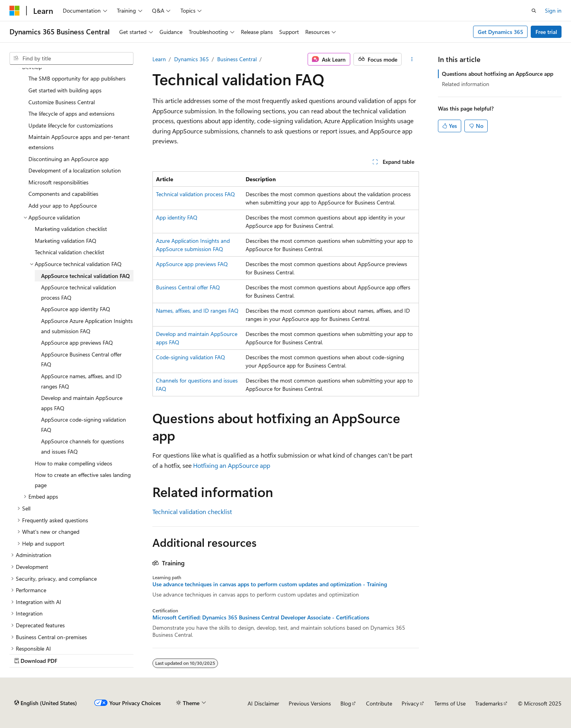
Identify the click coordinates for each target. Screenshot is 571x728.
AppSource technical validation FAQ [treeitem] (85, 276)
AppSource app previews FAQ (192, 264)
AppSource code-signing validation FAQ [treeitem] (84, 425)
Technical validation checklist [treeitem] (69, 252)
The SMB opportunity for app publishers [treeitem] (77, 78)
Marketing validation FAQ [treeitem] (66, 241)
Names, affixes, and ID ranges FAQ (197, 311)
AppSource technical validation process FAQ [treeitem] (79, 292)
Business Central (237, 59)
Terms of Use (450, 703)
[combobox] (71, 58)
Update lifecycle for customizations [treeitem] (71, 125)
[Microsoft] (15, 11)
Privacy (410, 703)
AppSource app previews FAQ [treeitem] (77, 342)
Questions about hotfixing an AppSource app (498, 74)
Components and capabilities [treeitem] (63, 194)
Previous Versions (310, 703)
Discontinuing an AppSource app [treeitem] (69, 159)
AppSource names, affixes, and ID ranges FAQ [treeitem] (81, 381)
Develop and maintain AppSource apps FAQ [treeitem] (82, 403)
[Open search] (534, 11)
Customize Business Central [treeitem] (62, 102)
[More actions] (412, 59)
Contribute (379, 703)
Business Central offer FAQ (188, 287)
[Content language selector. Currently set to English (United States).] (46, 703)
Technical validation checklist (192, 511)
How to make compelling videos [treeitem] (73, 463)
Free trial (546, 32)
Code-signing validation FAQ (191, 357)
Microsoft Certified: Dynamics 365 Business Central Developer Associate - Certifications (261, 617)
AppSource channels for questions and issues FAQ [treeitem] (83, 446)
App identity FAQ (177, 217)
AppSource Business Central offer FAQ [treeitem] (81, 359)
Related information (466, 84)
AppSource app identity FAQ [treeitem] (76, 309)
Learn (159, 59)
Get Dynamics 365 (501, 32)
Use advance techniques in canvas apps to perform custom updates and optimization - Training (270, 584)
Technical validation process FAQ (195, 194)
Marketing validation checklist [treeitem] (71, 229)
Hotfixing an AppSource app (232, 465)
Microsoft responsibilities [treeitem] (58, 182)
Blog (346, 703)
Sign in (553, 10)
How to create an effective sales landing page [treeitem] (83, 480)
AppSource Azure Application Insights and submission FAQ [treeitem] (87, 326)
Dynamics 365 (192, 59)
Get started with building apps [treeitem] (65, 90)
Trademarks (489, 703)
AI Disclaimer (263, 703)
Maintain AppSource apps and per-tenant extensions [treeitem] (79, 142)
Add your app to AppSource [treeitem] (63, 205)
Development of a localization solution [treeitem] (75, 170)
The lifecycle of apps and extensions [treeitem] (71, 114)
